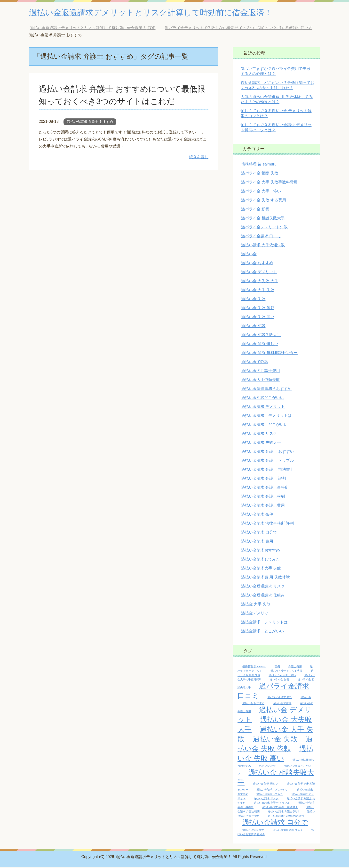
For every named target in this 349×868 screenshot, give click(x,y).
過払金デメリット (257, 614)
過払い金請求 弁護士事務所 (265, 488)
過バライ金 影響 (255, 210)
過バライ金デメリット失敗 (264, 228)
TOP (93, 29)
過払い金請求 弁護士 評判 (264, 479)
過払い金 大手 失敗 (258, 291)
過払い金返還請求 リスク (263, 587)
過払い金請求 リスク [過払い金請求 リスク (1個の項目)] (266, 799)
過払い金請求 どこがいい (264, 426)
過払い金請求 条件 (257, 515)
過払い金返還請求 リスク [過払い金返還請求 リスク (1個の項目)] (288, 831)
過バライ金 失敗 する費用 (264, 201)
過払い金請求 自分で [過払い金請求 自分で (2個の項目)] (275, 823)
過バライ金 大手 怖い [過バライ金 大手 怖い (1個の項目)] (282, 676)
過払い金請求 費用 (257, 542)
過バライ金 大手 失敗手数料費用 (269, 183)
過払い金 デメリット (259, 273)
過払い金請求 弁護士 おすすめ (90, 123)
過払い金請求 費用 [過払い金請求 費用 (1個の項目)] (253, 831)
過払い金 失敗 (253, 300)
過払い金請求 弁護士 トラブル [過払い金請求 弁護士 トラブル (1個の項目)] (272, 804)
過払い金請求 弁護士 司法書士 (267, 470)
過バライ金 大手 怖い (261, 192)
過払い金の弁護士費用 (261, 372)
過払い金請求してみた (261, 560)
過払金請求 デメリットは (264, 623)
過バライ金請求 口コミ (261, 237)
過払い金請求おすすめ (261, 551)
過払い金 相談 (253, 327)
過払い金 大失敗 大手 (260, 282)
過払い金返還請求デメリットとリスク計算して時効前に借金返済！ (162, 13)
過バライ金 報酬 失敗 (260, 174)
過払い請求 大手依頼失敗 (263, 246)
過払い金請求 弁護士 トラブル (267, 461)
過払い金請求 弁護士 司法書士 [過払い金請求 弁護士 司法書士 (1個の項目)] (280, 808)
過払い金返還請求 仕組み (263, 596)
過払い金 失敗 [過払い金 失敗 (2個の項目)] (275, 740)
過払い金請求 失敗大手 (261, 443)
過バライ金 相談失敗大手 (263, 219)
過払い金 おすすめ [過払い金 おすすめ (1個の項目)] (253, 704)
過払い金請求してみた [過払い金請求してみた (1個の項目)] (270, 795)
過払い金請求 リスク (259, 434)
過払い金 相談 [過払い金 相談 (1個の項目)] (267, 767)
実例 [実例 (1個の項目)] (277, 667)
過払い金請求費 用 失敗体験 (266, 578)
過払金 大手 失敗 (256, 605)
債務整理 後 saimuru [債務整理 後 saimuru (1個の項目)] (254, 667)
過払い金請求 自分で (259, 533)
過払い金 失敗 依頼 (258, 309)
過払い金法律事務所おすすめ (266, 390)
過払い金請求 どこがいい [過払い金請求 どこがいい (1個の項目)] (272, 791)
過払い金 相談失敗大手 (261, 336)
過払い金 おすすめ (257, 264)
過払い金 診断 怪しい (260, 345)
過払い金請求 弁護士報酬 (263, 497)
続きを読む (199, 158)
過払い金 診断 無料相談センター (269, 354)
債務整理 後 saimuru (259, 165)
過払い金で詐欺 (255, 363)
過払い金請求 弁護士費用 (263, 506)
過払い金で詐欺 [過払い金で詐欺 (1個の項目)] (282, 704)
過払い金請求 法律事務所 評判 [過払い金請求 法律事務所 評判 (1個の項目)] (286, 817)
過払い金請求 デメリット (263, 408)
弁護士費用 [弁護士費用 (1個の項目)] (295, 667)
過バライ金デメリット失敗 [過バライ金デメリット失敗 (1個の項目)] (286, 672)
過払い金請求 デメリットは (266, 417)
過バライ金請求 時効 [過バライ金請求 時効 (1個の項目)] (280, 698)
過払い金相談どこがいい (262, 399)
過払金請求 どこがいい (262, 632)
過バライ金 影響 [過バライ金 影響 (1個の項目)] (279, 680)
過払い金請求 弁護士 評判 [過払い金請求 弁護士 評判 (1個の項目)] (283, 812)
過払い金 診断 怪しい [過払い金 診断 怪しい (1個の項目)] (266, 785)
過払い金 (249, 255)
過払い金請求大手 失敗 (261, 569)
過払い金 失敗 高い (258, 318)
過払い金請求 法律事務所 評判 (267, 524)
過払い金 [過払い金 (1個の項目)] (306, 698)
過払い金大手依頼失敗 (261, 381)
